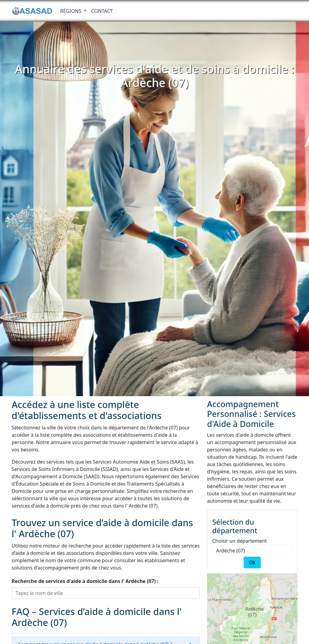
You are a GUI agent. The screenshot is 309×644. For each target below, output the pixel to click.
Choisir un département (240, 541)
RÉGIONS (71, 11)
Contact (102, 11)
